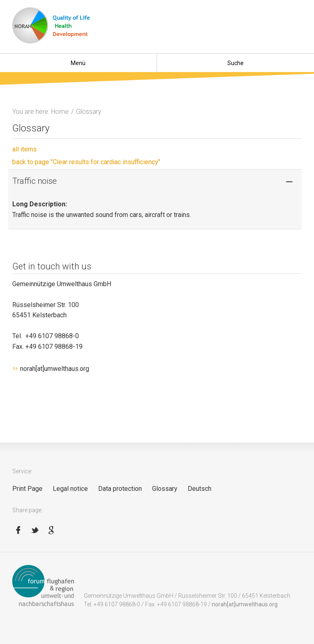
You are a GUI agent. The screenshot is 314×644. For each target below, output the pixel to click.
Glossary (165, 489)
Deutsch (200, 489)
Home (60, 112)
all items (25, 149)
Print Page (27, 489)
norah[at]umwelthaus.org (55, 369)
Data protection (120, 489)
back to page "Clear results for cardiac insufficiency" (86, 162)
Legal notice (70, 489)
